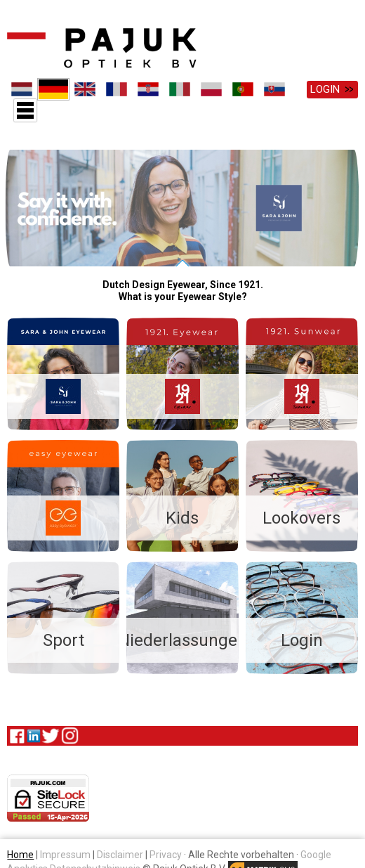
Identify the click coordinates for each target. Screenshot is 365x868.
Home (20, 853)
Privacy (166, 853)
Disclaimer (120, 853)
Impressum (65, 853)
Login (325, 89)
